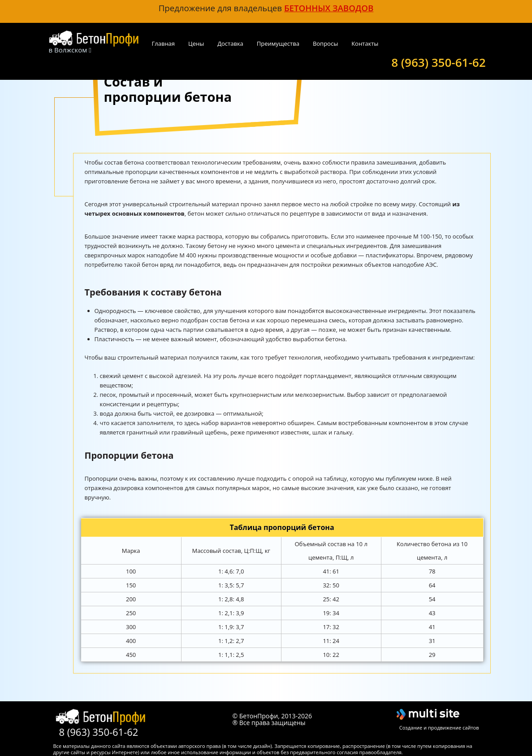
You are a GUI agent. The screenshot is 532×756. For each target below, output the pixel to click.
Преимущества (278, 43)
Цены (196, 43)
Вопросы (325, 43)
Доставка (230, 43)
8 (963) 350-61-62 (438, 61)
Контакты (365, 43)
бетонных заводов (329, 8)
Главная (164, 43)
